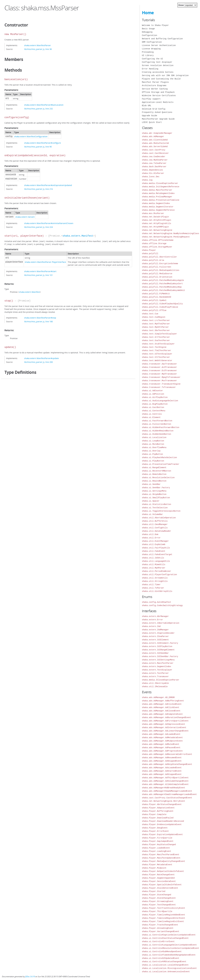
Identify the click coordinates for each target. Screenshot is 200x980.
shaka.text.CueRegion (154, 317)
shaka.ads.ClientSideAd (155, 140)
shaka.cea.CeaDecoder (154, 157)
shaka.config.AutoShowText (157, 602)
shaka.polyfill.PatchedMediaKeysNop (162, 287)
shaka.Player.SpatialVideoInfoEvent (162, 885)
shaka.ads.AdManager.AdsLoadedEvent (162, 768)
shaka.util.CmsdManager (155, 524)
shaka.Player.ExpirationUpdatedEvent (162, 834)
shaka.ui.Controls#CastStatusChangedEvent (165, 938)
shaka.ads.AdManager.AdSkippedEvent (162, 761)
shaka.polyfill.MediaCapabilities (161, 270)
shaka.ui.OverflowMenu (154, 447)
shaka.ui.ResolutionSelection (158, 478)
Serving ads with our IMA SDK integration (165, 75)
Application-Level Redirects (158, 102)
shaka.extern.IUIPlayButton (157, 646)
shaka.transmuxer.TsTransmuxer (159, 387)
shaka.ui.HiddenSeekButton (157, 434)
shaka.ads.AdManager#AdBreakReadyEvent (164, 788)
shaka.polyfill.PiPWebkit (156, 294)
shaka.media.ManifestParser (157, 190)
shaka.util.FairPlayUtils (156, 548)
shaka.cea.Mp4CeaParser (155, 160)
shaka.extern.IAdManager (155, 630)
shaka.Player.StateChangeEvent (159, 898)
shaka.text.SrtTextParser (156, 337)
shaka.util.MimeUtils (154, 564)
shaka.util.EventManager (155, 541)
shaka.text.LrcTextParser (156, 320)
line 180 (49, 321)
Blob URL (147, 106)
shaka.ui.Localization (154, 437)
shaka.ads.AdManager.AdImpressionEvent (164, 724)
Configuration (150, 35)
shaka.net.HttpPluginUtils (157, 223)
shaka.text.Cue (150, 314)
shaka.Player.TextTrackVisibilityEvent (164, 908)
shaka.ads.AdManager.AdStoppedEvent (162, 774)
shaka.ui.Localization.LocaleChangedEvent (165, 965)
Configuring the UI (152, 59)
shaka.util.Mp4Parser (154, 568)
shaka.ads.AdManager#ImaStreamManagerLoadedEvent (169, 794)
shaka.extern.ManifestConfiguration (31, 136)
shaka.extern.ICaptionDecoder (158, 633)
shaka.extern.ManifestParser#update (41, 358)
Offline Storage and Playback (158, 92)
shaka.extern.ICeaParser (155, 636)
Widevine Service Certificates (159, 96)
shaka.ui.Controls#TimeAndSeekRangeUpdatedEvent (169, 955)
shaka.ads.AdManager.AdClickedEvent (162, 704)
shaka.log (147, 180)
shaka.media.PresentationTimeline (161, 200)
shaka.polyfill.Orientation (157, 277)
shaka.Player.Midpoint (154, 868)
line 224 (49, 227)
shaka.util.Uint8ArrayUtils (157, 591)
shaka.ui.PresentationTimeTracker (161, 464)
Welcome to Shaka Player (155, 25)
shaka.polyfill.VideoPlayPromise (160, 307)
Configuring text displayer (157, 62)
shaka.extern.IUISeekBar (155, 653)
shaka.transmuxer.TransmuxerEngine (161, 384)
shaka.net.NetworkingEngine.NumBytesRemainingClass (171, 233)
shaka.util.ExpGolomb (154, 544)
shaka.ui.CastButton (153, 407)
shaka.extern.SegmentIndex (157, 666)
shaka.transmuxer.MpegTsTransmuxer (161, 377)
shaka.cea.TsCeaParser (154, 163)
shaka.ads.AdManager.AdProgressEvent (162, 751)
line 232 (49, 109)
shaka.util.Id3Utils (153, 558)
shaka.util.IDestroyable (155, 683)
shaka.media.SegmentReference (158, 210)
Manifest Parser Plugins (155, 82)
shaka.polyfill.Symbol (154, 300)
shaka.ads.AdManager (153, 136)
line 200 (49, 362)
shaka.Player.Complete (154, 814)
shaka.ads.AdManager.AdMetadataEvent (162, 738)
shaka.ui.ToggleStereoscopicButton (161, 511)
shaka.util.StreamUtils (155, 578)
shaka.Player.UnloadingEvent (158, 928)
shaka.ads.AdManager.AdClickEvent (161, 707)
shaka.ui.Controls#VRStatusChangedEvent (164, 962)
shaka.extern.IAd (151, 626)
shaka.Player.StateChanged (157, 895)
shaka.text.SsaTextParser (156, 340)
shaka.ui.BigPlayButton (155, 404)
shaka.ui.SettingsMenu (154, 491)
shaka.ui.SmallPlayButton (156, 498)
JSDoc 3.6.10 (30, 977)
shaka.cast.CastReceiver (155, 153)
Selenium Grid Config (154, 109)
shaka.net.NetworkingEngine (157, 230)
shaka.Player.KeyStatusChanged (159, 845)
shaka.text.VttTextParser (156, 357)
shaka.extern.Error (152, 620)
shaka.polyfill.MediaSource (157, 274)
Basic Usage (148, 29)
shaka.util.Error (151, 538)
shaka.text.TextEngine (154, 347)
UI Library (148, 55)
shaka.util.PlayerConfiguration (159, 574)
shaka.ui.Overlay (151, 451)
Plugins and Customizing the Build (161, 79)
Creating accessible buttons (158, 72)
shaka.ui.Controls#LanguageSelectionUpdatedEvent (169, 945)
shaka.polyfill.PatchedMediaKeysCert (162, 284)
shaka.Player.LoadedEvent (156, 848)
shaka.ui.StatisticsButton (157, 504)
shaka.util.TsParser (153, 588)
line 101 (49, 275)
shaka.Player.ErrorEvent (155, 831)
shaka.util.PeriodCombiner (157, 571)
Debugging (147, 32)
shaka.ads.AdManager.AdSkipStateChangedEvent (167, 764)
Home (148, 13)
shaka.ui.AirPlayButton (155, 397)
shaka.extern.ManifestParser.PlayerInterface (45, 262)
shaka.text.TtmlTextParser (157, 350)
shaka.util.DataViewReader (157, 531)
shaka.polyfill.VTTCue (154, 310)
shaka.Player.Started (154, 891)
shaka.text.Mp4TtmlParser (156, 324)
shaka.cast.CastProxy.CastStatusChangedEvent (167, 798)
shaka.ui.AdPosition (153, 394)
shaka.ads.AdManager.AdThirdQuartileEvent (165, 778)
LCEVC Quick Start (152, 122)
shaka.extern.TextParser (155, 673)
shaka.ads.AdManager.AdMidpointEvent (162, 741)
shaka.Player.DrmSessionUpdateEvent (162, 824)
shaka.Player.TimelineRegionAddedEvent (164, 915)
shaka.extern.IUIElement (155, 640)
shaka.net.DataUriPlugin (155, 217)
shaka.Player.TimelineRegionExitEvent (163, 921)
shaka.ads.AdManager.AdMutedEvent (161, 744)
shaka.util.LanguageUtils (156, 561)
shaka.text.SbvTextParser (156, 330)
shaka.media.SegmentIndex (156, 203)
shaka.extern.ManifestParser (37, 45)
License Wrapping (151, 49)
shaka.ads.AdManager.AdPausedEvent (161, 748)
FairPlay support (151, 99)
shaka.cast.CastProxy (154, 150)
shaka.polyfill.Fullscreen (157, 267)
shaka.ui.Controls (152, 414)
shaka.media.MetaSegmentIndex (158, 193)
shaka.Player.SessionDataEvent (159, 881)
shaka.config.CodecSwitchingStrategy (162, 605)
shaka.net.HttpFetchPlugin (157, 220)
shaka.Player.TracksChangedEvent (160, 925)
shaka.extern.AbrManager (155, 616)
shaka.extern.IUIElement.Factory (160, 643)
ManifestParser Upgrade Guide (158, 119)
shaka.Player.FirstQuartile (157, 838)
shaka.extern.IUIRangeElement (158, 650)
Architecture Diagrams (154, 85)
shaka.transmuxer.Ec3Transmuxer (159, 371)
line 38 (49, 49)
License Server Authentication (159, 45)
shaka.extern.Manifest (78, 236)
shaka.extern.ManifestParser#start (40, 271)
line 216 (49, 189)
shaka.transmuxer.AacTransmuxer (159, 364)
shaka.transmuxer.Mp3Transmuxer (159, 374)
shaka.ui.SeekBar (151, 484)
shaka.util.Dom (150, 534)
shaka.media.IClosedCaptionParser (161, 680)
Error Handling (150, 69)
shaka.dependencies (152, 170)
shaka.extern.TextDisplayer (157, 670)
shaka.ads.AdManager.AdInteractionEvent (164, 727)
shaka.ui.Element (151, 417)
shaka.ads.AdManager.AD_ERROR (158, 697)
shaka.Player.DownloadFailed (158, 818)
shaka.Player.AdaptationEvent (158, 808)
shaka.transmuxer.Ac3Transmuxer (159, 367)
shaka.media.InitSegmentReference (161, 187)
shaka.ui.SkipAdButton (154, 494)
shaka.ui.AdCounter (152, 391)
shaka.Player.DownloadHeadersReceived (163, 821)
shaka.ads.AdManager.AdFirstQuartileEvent (165, 721)
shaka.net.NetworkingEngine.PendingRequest (166, 237)
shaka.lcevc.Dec (151, 177)
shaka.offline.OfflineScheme (158, 240)
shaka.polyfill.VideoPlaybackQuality (162, 304)
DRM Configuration (152, 42)
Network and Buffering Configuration (162, 39)
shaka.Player (149, 250)
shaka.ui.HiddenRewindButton (158, 431)
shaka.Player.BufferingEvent (158, 811)
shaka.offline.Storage (154, 243)
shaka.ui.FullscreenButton (157, 424)
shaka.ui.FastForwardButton (157, 421)
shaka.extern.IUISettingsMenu (158, 660)
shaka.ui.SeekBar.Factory (156, 488)
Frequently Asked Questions (157, 112)
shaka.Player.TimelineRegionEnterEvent (164, 918)
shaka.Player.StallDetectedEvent (160, 888)
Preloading (148, 52)
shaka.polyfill (150, 253)
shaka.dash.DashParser (154, 167)
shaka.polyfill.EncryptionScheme (160, 264)
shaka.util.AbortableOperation (159, 518)
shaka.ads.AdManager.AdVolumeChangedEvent (165, 781)
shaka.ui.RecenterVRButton (157, 471)
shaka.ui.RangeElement (154, 467)
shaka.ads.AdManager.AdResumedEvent (162, 758)
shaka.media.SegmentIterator (158, 207)
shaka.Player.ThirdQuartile (157, 911)
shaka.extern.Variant (25, 217)
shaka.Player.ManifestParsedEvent (161, 855)
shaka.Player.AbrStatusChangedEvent (162, 804)
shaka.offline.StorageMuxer (157, 247)
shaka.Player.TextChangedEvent (159, 905)
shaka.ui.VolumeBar (152, 514)
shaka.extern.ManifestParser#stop (40, 318)
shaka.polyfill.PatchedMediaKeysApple (163, 280)
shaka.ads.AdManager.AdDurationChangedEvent (166, 717)
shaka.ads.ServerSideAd (155, 146)
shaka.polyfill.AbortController (159, 257)
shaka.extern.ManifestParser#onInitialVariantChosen (49, 223)
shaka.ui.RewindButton (154, 481)
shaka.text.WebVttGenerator (157, 360)
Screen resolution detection (158, 65)
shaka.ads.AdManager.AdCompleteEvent (162, 714)
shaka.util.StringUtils (155, 581)
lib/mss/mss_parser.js (34, 49)
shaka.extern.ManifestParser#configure (42, 143)
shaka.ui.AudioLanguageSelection (160, 401)
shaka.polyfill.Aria (153, 260)
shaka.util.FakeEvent (154, 551)
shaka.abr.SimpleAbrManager (157, 133)
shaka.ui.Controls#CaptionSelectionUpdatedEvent (169, 935)
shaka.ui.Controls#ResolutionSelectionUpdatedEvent (171, 948)
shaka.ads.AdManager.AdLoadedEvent (161, 734)
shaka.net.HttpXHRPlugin (155, 227)
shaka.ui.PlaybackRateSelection (159, 457)
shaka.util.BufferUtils (155, 521)
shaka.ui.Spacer (151, 501)
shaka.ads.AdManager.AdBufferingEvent (163, 701)
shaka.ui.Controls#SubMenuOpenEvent (162, 952)
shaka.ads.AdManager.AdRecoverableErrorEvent (167, 754)
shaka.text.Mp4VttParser (155, 327)
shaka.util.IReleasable (155, 687)
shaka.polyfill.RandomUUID (157, 297)
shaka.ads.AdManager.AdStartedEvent (162, 771)
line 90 (49, 147)
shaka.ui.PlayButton (153, 461)
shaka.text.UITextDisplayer (157, 354)
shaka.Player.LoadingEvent (157, 851)
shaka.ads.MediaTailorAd (155, 143)
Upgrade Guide (150, 116)
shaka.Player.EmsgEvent (155, 828)
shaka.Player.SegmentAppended (158, 878)
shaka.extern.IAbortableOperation (161, 623)
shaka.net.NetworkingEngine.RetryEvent (164, 801)
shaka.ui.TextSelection (155, 508)
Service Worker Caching (155, 89)
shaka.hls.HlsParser (153, 173)
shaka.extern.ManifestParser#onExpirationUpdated (48, 185)
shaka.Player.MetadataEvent (157, 865)
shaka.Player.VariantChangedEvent (161, 931)
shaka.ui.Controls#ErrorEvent (158, 941)
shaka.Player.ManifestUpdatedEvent (161, 858)
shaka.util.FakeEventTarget (157, 554)
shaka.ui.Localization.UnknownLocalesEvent (166, 972)
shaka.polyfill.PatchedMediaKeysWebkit (164, 290)
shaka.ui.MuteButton (153, 444)
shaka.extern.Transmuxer (155, 676)
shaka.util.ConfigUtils (155, 528)
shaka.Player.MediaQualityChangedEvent (164, 861)
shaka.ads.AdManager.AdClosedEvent (161, 711)
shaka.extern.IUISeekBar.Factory (160, 656)
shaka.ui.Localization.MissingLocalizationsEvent (169, 968)
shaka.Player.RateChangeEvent (158, 875)
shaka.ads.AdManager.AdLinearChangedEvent (165, 731)
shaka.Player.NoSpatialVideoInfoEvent (163, 871)
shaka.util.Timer (151, 585)
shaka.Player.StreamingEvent (158, 901)
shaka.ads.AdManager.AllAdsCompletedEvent (165, 784)
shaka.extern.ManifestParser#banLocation (44, 105)
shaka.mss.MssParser (153, 213)
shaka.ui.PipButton (152, 454)
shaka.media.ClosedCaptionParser (160, 183)
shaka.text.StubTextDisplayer (158, 344)
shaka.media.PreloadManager (157, 197)
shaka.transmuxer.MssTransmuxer (159, 381)
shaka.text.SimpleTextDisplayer (159, 334)
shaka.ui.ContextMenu (154, 411)
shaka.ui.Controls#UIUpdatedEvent (161, 958)
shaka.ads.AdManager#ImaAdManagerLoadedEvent (167, 791)
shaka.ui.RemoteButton (154, 474)
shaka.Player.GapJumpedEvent (158, 841)
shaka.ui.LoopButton (153, 441)
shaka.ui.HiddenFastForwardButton (161, 427)
